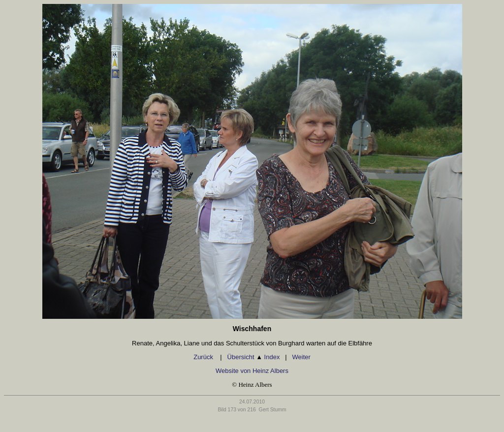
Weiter (301, 357)
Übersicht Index (254, 357)
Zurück (204, 357)
